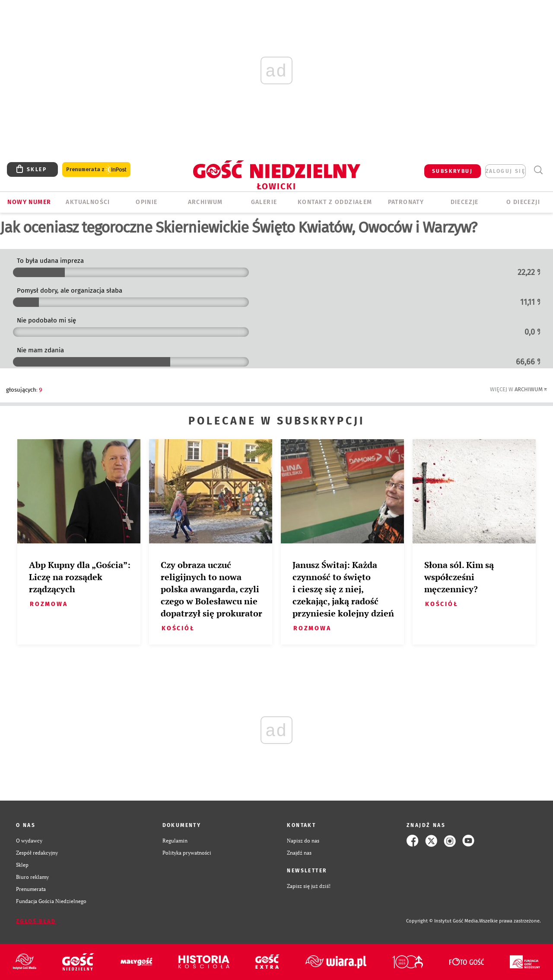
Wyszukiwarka (538, 170)
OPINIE (146, 202)
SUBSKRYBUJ (452, 171)
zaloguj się (505, 171)
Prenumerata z (96, 170)
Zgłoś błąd (36, 921)
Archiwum (529, 389)
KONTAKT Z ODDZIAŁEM (335, 202)
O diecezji (523, 202)
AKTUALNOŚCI (88, 202)
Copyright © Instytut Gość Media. (443, 921)
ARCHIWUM (205, 202)
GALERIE (264, 202)
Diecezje (465, 202)
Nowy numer (29, 202)
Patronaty (406, 202)
